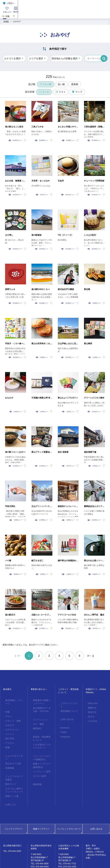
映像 (7, 739)
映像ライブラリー (41, 811)
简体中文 (91, 711)
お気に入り (10, 787)
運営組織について (68, 707)
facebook (64, 722)
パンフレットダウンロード (69, 811)
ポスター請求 (38, 767)
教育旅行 (36, 725)
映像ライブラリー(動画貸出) (42, 757)
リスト (61, 92)
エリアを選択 (36, 58)
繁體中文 (91, 707)
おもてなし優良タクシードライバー (14, 774)
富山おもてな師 (12, 750)
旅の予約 (9, 731)
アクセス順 (46, 84)
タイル (44, 92)
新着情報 (9, 754)
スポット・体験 (12, 716)
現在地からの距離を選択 (65, 58)
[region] (55, 14)
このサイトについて (69, 703)
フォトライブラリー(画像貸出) (42, 751)
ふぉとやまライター (13, 747)
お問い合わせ (66, 715)
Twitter (63, 726)
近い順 (61, 84)
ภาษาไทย (91, 719)
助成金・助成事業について (42, 734)
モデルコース (11, 723)
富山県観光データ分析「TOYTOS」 (42, 708)
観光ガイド (10, 769)
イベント (9, 727)
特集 (7, 708)
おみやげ (17, 21)
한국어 (90, 715)
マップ (77, 92)
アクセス (9, 735)
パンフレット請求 (40, 763)
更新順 (75, 84)
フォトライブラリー (14, 811)
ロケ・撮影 (37, 721)
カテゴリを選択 (12, 58)
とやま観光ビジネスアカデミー (42, 740)
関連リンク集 (11, 779)
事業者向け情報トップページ (42, 701)
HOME (6, 21)
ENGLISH (91, 703)
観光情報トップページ (14, 700)
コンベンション (39, 717)
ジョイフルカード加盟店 (14, 763)
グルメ (8, 712)
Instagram (64, 730)
